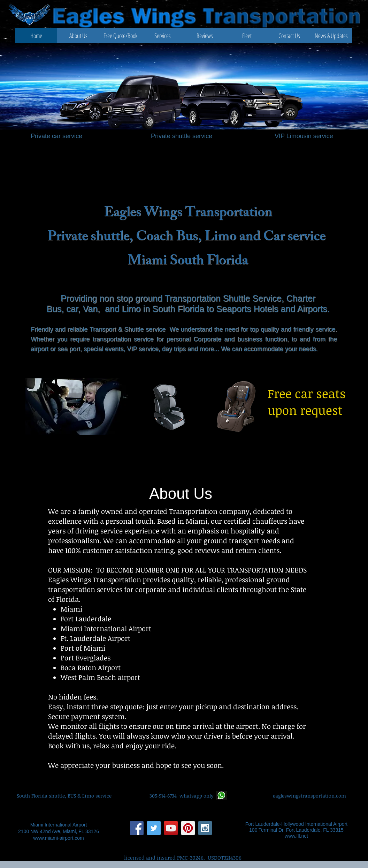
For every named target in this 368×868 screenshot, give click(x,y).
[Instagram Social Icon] (205, 828)
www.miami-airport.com (58, 838)
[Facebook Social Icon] (137, 828)
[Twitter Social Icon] (154, 828)
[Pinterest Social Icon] (188, 828)
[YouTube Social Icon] (171, 828)
